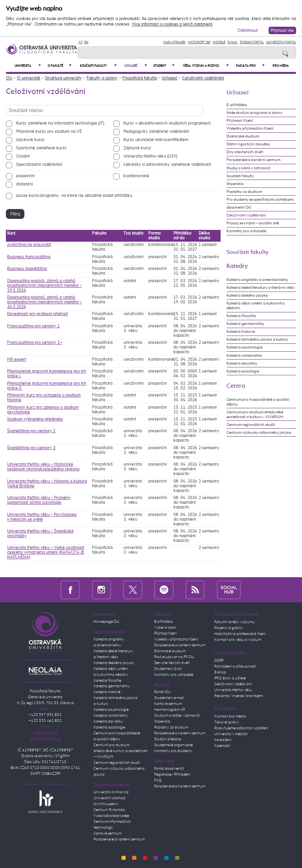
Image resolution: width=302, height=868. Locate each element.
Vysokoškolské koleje (111, 816)
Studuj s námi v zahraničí (249, 168)
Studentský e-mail (169, 698)
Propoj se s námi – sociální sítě (253, 223)
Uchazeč (135, 66)
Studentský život (168, 669)
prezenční (25, 176)
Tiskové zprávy (227, 722)
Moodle (219, 42)
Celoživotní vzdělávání (203, 78)
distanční (25, 184)
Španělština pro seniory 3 (31, 448)
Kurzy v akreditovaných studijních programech (167, 123)
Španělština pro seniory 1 (31, 431)
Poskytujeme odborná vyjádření (241, 728)
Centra (236, 386)
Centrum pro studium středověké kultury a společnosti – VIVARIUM (121, 751)
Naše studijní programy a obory (254, 113)
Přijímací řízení (240, 121)
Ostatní (23, 156)
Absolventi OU (239, 207)
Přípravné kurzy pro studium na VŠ (49, 131)
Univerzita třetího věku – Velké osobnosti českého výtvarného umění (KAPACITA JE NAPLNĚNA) (46, 552)
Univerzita (28, 66)
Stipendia (235, 184)
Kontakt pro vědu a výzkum (238, 640)
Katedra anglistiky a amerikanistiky (257, 280)
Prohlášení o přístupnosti (235, 666)
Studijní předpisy (168, 739)
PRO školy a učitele (230, 678)
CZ (80, 42)
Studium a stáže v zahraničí (177, 716)
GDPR (219, 661)
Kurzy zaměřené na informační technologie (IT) (60, 123)
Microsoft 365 (199, 42)
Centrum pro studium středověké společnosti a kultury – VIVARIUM (255, 415)
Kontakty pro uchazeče (246, 231)
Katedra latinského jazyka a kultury (257, 339)
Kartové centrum (108, 833)
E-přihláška (237, 105)
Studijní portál (252, 42)
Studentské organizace (173, 745)
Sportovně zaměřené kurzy (41, 148)
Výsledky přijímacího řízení (250, 128)
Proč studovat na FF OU (174, 657)
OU (9, 78)
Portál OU (162, 692)
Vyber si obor (165, 628)
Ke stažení (223, 740)
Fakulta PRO (250, 66)
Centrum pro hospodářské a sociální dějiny (258, 402)
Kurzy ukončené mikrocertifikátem (156, 140)
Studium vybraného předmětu (35, 419)
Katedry (237, 266)
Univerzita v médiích (231, 734)
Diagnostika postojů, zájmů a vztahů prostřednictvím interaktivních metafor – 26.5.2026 (44, 302)
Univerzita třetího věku (233, 690)
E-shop (220, 672)
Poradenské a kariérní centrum (253, 160)
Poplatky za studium (244, 192)
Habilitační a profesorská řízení (240, 634)
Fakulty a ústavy (102, 78)
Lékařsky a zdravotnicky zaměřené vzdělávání (167, 164)
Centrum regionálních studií (251, 425)
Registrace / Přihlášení (172, 774)
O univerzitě (29, 78)
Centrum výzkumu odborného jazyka (259, 433)
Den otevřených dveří (172, 663)
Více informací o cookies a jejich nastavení (172, 24)
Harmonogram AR (170, 710)
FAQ (158, 780)
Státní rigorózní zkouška (248, 144)
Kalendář (222, 746)
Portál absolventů (169, 769)
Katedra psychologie (244, 347)
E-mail (233, 42)
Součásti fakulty (98, 66)
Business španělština (27, 269)
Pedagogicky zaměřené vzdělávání (156, 131)
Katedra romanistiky (244, 356)
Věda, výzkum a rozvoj (206, 66)
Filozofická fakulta (140, 78)
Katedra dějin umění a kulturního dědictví (256, 306)
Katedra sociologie (243, 371)
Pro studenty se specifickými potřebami (260, 200)
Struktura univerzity (63, 78)
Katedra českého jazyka (247, 295)
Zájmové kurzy (137, 148)
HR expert (17, 360)
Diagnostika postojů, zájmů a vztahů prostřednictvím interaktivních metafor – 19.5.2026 (44, 286)
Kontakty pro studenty (173, 751)
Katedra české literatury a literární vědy (261, 288)
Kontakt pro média (230, 716)
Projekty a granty (229, 628)
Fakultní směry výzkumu (235, 622)
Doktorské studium (243, 136)
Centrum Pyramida (109, 810)
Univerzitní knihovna (111, 792)
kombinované (136, 176)
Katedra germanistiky (245, 324)
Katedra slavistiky (242, 363)
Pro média (281, 66)
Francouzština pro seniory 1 (33, 326)
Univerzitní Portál (281, 42)
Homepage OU (107, 622)
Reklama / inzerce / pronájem (238, 696)
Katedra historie (241, 332)
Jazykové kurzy (30, 140)
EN (87, 42)
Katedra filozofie (241, 316)
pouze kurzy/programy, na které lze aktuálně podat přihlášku (74, 195)
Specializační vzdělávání (39, 164)
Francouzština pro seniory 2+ (35, 343)
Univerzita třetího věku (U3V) (150, 156)
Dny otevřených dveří (245, 152)
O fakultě (59, 66)
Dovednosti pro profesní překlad (37, 314)
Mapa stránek (174, 42)
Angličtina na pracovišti (29, 245)
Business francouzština (29, 257)
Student (164, 66)
